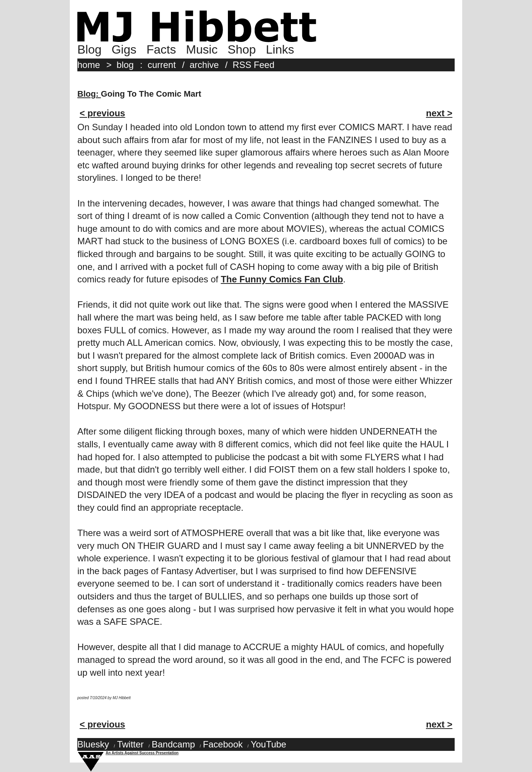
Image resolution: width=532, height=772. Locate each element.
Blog (89, 49)
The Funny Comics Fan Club (282, 279)
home (89, 65)
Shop (242, 49)
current (162, 65)
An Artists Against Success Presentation (142, 753)
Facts (161, 49)
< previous (102, 113)
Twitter (130, 744)
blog (125, 65)
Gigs (124, 49)
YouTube (268, 744)
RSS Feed (254, 65)
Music (202, 49)
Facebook (223, 744)
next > (439, 113)
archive (204, 65)
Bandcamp (173, 744)
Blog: (89, 94)
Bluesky (93, 744)
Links (280, 49)
